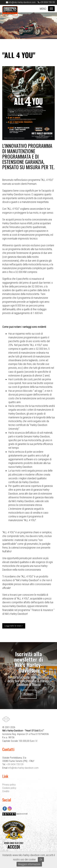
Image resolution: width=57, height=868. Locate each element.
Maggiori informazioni (29, 864)
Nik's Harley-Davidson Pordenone (10, 12)
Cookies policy (9, 788)
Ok (41, 859)
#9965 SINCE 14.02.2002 (14, 845)
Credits (6, 791)
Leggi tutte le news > (14, 626)
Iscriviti (29, 694)
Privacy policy (9, 785)
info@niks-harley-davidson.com (21, 2)
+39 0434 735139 (46, 2)
